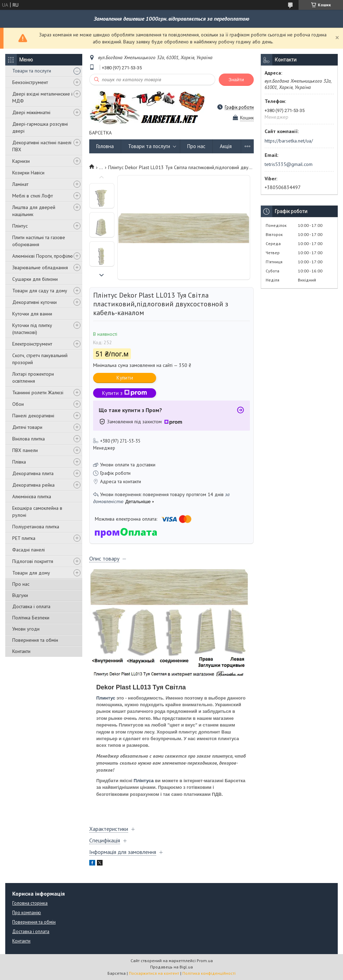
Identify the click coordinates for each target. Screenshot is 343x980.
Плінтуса (144, 781)
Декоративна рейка (33, 485)
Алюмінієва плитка (32, 496)
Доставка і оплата (31, 606)
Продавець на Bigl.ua (171, 967)
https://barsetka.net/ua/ (289, 141)
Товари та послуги (32, 71)
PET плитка (24, 538)
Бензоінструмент (30, 82)
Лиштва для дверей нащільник (34, 211)
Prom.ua (205, 961)
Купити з (125, 393)
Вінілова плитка (29, 439)
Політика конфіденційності (209, 973)
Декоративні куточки (34, 302)
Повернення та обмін (35, 640)
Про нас (21, 584)
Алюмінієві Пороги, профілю (43, 256)
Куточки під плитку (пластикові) (32, 329)
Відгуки (20, 595)
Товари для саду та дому (40, 291)
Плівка (19, 462)
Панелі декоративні (33, 416)
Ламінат (20, 184)
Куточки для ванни (32, 314)
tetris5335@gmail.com (289, 164)
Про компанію (27, 913)
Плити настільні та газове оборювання (39, 241)
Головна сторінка (30, 903)
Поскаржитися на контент (154, 973)
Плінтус (20, 226)
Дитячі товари (27, 427)
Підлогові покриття (33, 561)
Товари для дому (31, 573)
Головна (105, 146)
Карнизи (21, 161)
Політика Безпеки (31, 618)
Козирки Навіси (28, 173)
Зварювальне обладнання (40, 267)
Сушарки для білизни (35, 279)
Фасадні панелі (29, 550)
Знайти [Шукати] (236, 80)
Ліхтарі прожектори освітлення (33, 377)
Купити (125, 378)
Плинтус (106, 698)
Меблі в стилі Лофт (33, 196)
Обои (18, 404)
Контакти (21, 651)
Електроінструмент (32, 344)
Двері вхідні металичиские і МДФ (42, 97)
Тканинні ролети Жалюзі (38, 392)
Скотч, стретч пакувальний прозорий (40, 359)
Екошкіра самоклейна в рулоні (37, 512)
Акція (226, 146)
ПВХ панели (25, 450)
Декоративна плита (33, 473)
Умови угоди (26, 629)
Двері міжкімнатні (31, 112)
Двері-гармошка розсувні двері (40, 127)
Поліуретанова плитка (36, 527)
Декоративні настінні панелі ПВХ (42, 146)
